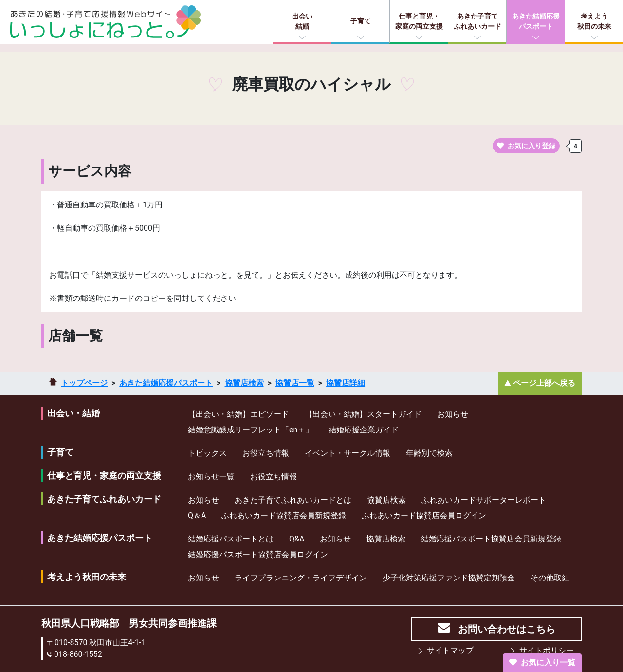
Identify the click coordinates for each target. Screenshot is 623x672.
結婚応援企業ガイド (364, 430)
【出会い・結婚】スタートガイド (363, 414)
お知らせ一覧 (211, 476)
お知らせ (453, 414)
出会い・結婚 (73, 413)
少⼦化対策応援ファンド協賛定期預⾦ (449, 578)
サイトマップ (450, 650)
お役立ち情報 (266, 453)
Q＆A (197, 515)
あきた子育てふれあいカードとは (293, 500)
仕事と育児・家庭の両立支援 (419, 21)
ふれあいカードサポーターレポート (484, 500)
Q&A (297, 539)
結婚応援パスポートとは (231, 539)
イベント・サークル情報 (348, 453)
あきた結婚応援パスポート (536, 21)
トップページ (84, 383)
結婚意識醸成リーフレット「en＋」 (250, 430)
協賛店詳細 (346, 383)
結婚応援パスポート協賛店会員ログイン (258, 554)
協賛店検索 (244, 383)
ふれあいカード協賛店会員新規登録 (284, 515)
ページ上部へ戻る (544, 383)
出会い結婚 (302, 21)
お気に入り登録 (526, 146)
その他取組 (550, 578)
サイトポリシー (547, 650)
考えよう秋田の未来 (594, 21)
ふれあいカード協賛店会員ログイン (424, 515)
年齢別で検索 (429, 453)
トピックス (207, 453)
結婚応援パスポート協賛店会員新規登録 (491, 539)
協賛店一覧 (295, 383)
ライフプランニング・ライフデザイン (301, 578)
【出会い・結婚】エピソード (238, 414)
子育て (361, 21)
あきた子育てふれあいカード (477, 21)
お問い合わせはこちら (507, 629)
